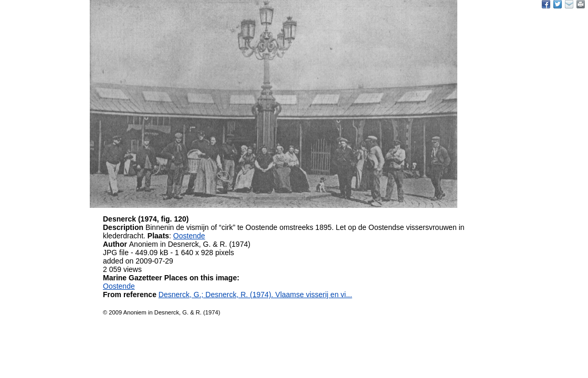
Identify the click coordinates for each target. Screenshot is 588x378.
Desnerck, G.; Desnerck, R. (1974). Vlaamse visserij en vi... (255, 295)
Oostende (189, 236)
